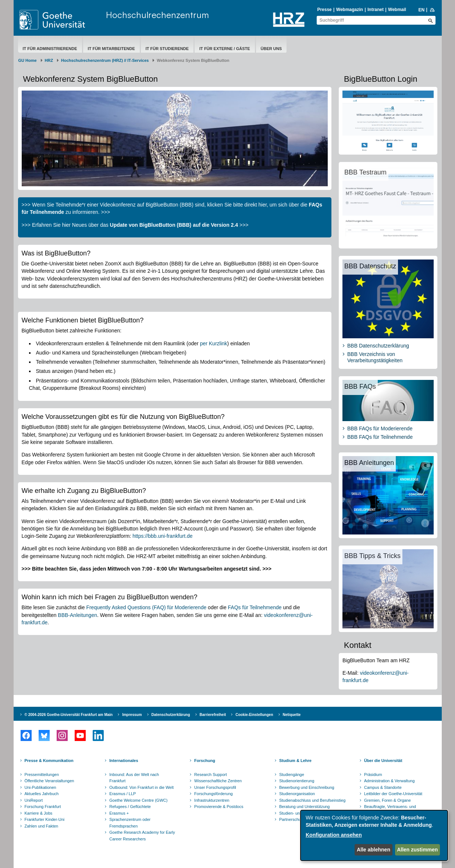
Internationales (124, 761)
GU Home (28, 60)
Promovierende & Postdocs (219, 807)
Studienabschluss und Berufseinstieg (312, 800)
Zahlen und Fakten (42, 826)
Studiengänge (292, 775)
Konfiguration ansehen (334, 835)
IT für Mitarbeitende (111, 49)
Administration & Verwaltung (390, 781)
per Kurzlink (214, 343)
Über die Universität (383, 761)
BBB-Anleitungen (77, 615)
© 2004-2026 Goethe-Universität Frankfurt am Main (69, 715)
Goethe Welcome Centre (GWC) (138, 800)
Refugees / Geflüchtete (130, 807)
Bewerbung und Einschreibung (307, 787)
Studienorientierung (297, 781)
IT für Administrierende (50, 49)
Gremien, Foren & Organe (388, 800)
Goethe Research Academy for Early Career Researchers (142, 836)
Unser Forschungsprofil (215, 787)
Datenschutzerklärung (171, 715)
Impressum (132, 715)
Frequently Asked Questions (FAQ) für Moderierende (146, 607)
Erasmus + (119, 813)
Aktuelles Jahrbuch (42, 794)
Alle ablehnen (374, 850)
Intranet (376, 10)
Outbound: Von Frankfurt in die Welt (141, 787)
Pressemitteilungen (42, 775)
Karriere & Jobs (39, 813)
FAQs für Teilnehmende (255, 607)
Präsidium (373, 775)
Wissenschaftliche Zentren (218, 781)
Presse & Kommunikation (49, 761)
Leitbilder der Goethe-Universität (393, 794)
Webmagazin (350, 10)
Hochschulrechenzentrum (157, 15)
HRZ (49, 60)
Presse (324, 10)
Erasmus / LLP (122, 794)
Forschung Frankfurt (43, 807)
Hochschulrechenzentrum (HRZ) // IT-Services (105, 60)
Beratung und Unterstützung (305, 807)
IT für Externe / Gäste (225, 49)
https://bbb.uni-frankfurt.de (162, 536)
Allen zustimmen (417, 850)
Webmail (397, 10)
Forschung (205, 761)
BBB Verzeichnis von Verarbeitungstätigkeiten (375, 357)
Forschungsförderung (214, 794)
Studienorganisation (297, 794)
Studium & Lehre (295, 761)
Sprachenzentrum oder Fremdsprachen (130, 823)
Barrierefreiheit (213, 715)
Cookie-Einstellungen (254, 715)
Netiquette (292, 715)
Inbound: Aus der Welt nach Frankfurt (134, 778)
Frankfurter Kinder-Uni (45, 819)
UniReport (34, 800)
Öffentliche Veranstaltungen (49, 781)
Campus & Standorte (383, 787)
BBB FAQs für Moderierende (380, 428)
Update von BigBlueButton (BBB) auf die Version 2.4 (174, 225)
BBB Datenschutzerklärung (378, 346)
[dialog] (374, 835)
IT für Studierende (167, 49)
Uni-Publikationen (40, 787)
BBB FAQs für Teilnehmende (380, 437)
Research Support (211, 775)
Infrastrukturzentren (212, 800)
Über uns (271, 49)
